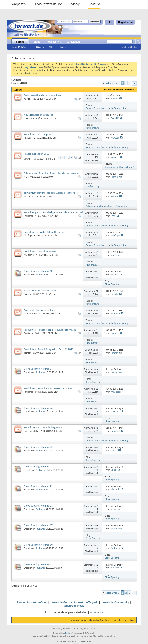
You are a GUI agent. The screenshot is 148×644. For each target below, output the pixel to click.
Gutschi (28, 294)
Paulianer (29, 216)
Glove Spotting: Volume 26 (38, 408)
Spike (113, 470)
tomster (114, 157)
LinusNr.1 (115, 431)
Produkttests (92, 265)
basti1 (114, 450)
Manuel (114, 177)
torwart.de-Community (115, 602)
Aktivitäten (73, 42)
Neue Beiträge (20, 47)
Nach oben (129, 620)
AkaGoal (28, 138)
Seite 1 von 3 (113, 83)
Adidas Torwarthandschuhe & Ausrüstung (107, 206)
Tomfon (28, 353)
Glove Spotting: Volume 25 (38, 447)
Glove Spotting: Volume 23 (38, 466)
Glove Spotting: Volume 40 (38, 271)
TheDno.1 (115, 411)
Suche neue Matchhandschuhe (40, 291)
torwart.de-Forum (61, 602)
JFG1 (26, 177)
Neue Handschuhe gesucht (38, 115)
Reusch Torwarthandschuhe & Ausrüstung (107, 108)
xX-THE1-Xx (116, 275)
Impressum (96, 612)
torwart (28, 159)
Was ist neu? (55, 42)
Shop (75, 4)
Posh (113, 216)
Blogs (37, 42)
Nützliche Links (57, 47)
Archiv (118, 620)
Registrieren (125, 22)
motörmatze (117, 255)
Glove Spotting (112, 284)
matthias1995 (117, 568)
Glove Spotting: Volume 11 (38, 564)
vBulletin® (69, 633)
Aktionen (40, 47)
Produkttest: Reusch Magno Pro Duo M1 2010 (49, 349)
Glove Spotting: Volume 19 (38, 545)
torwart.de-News (74, 606)
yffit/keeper (116, 392)
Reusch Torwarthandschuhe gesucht (43, 427)
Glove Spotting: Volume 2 (38, 369)
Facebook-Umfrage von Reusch (40, 310)
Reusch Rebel (31, 314)
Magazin (18, 4)
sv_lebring (116, 509)
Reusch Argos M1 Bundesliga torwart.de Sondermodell (53, 212)
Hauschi (114, 333)
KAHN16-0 (29, 255)
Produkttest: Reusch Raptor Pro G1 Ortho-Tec (48, 388)
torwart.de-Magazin (86, 602)
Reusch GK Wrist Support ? (38, 134)
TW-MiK (115, 118)
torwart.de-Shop (37, 602)
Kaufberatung (93, 128)
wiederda (115, 489)
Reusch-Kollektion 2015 (36, 154)
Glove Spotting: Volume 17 (38, 525)
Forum (94, 4)
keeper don (116, 372)
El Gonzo (28, 118)
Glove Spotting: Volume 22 (38, 486)
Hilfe (109, 22)
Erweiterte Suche (128, 47)
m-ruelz (28, 99)
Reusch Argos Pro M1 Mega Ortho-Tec (44, 232)
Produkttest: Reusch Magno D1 (41, 251)
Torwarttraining (48, 4)
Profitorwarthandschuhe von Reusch (44, 95)
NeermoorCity (31, 431)
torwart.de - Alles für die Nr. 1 (97, 620)
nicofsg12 (29, 235)
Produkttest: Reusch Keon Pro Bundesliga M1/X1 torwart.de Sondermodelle (50, 331)
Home (21, 602)
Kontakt (75, 620)
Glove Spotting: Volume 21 (38, 506)
